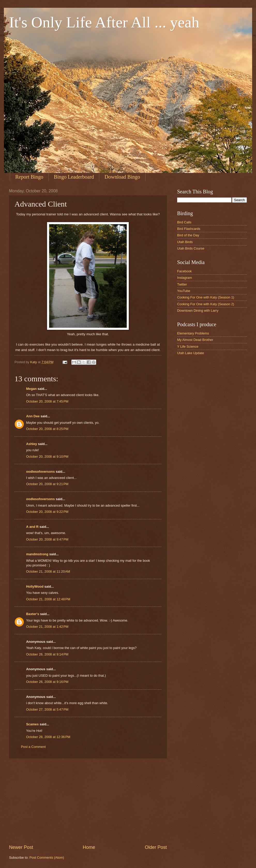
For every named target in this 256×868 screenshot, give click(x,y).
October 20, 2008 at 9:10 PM (47, 457)
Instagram (185, 278)
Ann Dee (33, 416)
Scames (32, 724)
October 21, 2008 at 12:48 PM (48, 599)
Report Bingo (29, 177)
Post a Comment (33, 747)
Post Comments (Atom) (47, 858)
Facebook (185, 271)
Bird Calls (184, 222)
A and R (32, 527)
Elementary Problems (193, 333)
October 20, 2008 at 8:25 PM (47, 429)
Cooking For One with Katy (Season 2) (206, 304)
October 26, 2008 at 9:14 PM (47, 654)
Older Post (156, 847)
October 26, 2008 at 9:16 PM (47, 682)
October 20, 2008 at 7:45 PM (47, 401)
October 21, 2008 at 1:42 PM (47, 627)
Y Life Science (188, 347)
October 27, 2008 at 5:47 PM (47, 709)
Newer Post (21, 847)
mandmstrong (37, 554)
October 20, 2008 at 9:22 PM (47, 512)
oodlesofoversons (40, 472)
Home (89, 847)
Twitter (182, 284)
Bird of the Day (188, 235)
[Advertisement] (88, 801)
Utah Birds (185, 242)
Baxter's (33, 614)
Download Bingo (122, 177)
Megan (31, 389)
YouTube (184, 291)
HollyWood (35, 586)
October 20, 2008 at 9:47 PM (47, 539)
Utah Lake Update (191, 353)
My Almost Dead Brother (195, 340)
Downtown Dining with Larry (198, 311)
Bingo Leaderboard (74, 177)
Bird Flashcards (189, 229)
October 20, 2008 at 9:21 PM (47, 484)
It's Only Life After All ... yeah (104, 22)
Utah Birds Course (191, 248)
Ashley (32, 444)
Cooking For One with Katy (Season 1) (206, 297)
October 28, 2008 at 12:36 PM (48, 737)
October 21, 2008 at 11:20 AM (48, 571)
